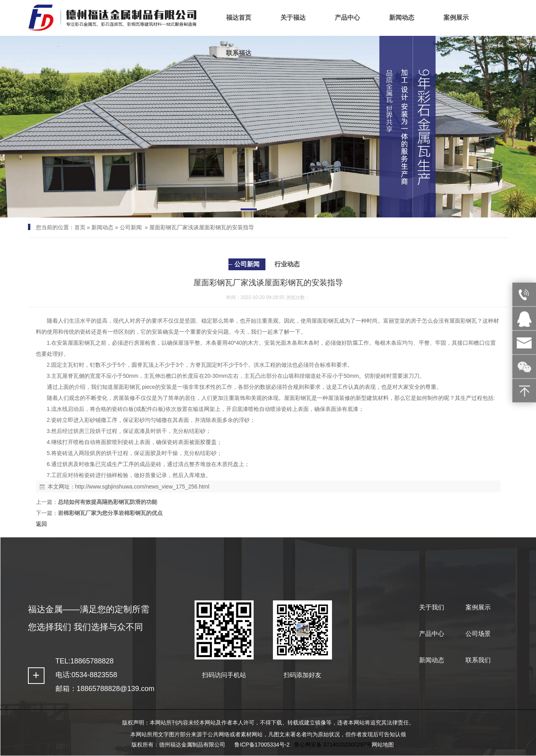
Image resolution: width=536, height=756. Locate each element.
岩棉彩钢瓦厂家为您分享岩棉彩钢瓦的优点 (110, 513)
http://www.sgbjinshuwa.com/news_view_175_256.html (142, 487)
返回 (41, 524)
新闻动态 (102, 227)
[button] (249, 211)
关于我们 (432, 607)
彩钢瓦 (331, 321)
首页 (80, 227)
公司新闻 (131, 227)
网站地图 (383, 745)
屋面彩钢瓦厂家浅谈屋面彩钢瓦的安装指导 (202, 227)
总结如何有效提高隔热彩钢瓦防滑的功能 (108, 502)
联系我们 (478, 660)
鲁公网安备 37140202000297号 (333, 745)
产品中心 (432, 634)
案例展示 (478, 607)
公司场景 (478, 634)
